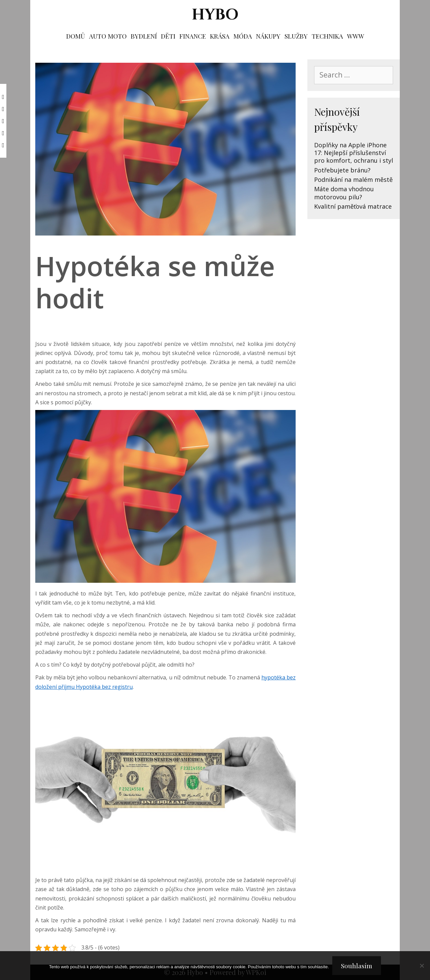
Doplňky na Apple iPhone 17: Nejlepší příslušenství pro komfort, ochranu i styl (354, 153)
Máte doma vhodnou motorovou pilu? (344, 193)
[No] (422, 966)
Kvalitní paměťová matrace (353, 206)
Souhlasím (357, 966)
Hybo (215, 15)
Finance (193, 36)
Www (356, 36)
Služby (296, 36)
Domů (76, 36)
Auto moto (108, 36)
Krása (220, 36)
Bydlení (144, 36)
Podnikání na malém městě (353, 179)
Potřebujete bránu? (342, 170)
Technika (327, 36)
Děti (168, 36)
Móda (243, 36)
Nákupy (268, 36)
